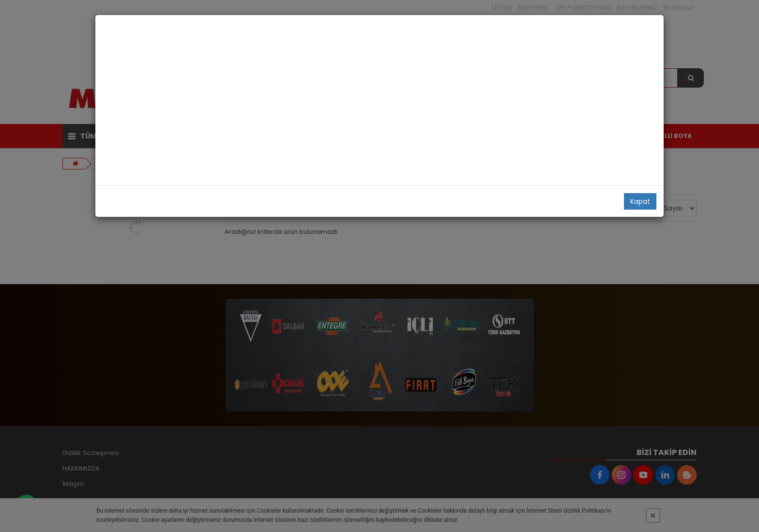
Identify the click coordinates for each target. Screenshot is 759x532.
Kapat (640, 201)
